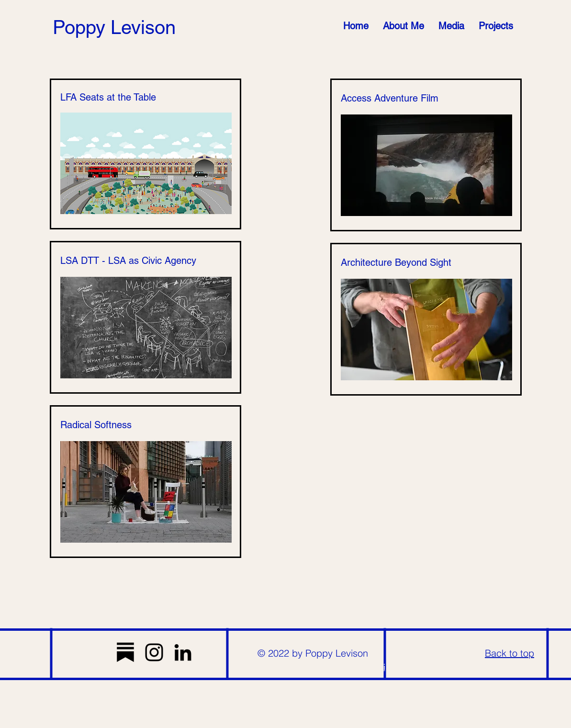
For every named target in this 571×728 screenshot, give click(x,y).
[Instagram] (154, 652)
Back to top (509, 653)
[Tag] (422, 655)
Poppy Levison (114, 27)
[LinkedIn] (183, 652)
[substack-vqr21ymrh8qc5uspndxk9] (125, 652)
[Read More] (56, 650)
